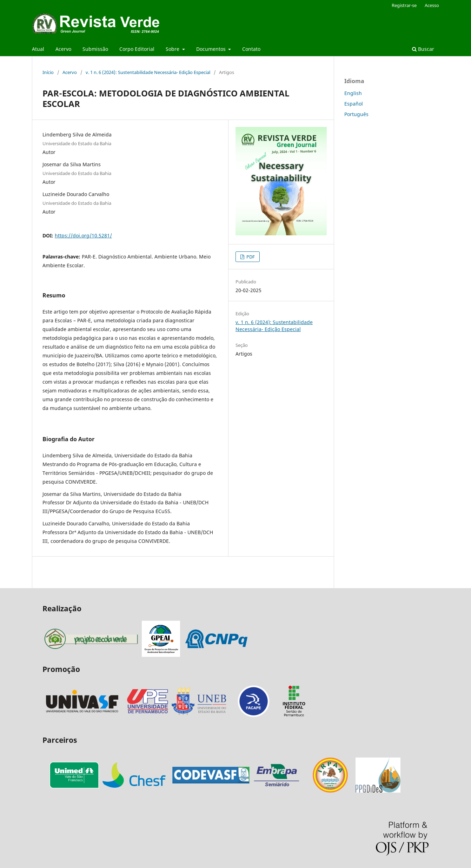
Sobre (173, 49)
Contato (251, 49)
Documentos (212, 49)
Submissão (95, 49)
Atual (38, 49)
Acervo (63, 49)
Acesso (432, 5)
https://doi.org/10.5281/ (83, 235)
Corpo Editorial (137, 49)
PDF (250, 257)
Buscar (423, 49)
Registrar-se (404, 5)
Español (354, 104)
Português (356, 114)
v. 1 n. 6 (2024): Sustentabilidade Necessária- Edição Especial (148, 72)
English (353, 93)
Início (48, 72)
